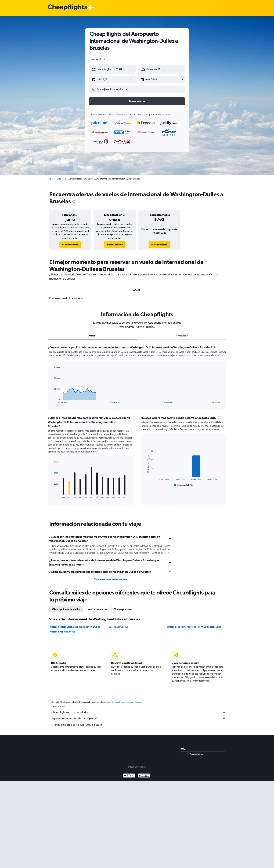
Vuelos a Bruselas (118, 627)
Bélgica (60, 179)
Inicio (50, 179)
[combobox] (98, 59)
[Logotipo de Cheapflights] (67, 8)
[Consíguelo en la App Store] (144, 780)
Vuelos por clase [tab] (123, 609)
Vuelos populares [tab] (97, 609)
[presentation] (74, 201)
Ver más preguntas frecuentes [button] (111, 579)
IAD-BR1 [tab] (137, 290)
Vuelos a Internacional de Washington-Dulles (75, 627)
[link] (70, 245)
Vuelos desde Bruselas (62, 632)
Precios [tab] (92, 336)
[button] (111, 80)
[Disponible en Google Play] (129, 780)
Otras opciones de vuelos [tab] (66, 609)
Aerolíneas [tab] (182, 336)
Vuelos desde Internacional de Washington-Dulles (195, 627)
